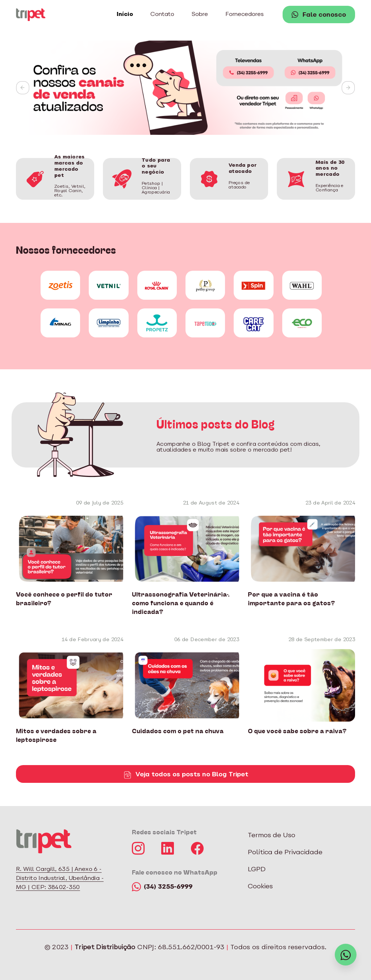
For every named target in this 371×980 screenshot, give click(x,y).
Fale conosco (319, 15)
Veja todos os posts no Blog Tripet (185, 775)
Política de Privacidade (285, 853)
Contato (162, 14)
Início (125, 14)
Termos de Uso (272, 836)
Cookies (260, 887)
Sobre (200, 14)
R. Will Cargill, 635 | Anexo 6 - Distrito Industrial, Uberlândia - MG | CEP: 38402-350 (60, 879)
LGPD (257, 870)
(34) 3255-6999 (162, 887)
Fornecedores (245, 14)
